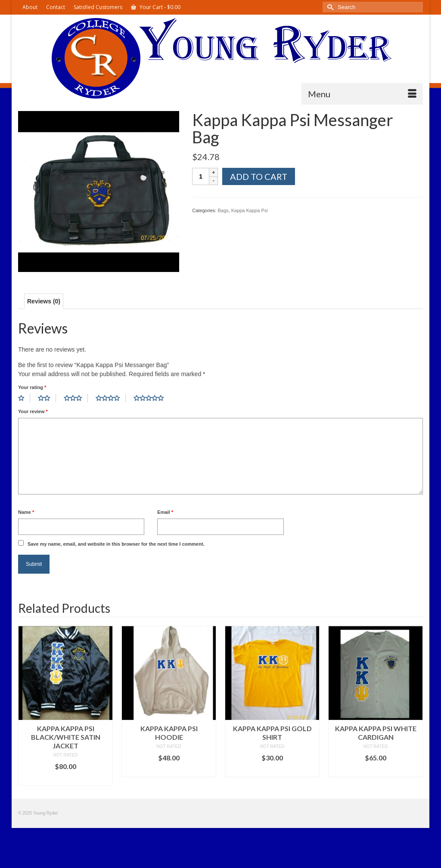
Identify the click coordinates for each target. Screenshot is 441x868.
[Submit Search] (329, 7)
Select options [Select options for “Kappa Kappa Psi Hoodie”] (169, 771)
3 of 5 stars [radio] (76, 398)
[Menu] (362, 94)
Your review (33, 411)
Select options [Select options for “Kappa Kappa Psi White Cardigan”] (376, 771)
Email (165, 512)
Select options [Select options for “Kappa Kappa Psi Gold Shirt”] (272, 771)
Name (26, 512)
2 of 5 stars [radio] (47, 398)
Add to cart (259, 176)
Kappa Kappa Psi (250, 210)
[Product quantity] (201, 176)
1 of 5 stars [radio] (24, 398)
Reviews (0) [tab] (44, 301)
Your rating (32, 387)
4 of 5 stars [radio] (111, 398)
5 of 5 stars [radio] (152, 398)
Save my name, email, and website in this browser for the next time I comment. (116, 544)
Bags (223, 210)
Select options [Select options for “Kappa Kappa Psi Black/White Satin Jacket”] (65, 779)
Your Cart (156, 7)
